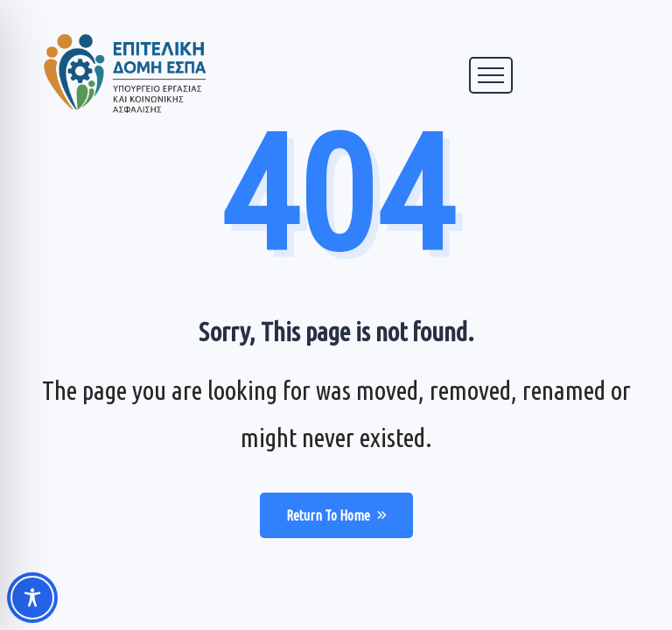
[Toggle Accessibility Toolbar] (32, 598)
